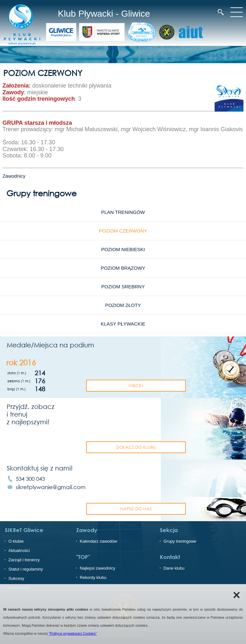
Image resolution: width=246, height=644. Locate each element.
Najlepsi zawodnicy (98, 568)
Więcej (136, 386)
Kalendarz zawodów (98, 541)
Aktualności (19, 551)
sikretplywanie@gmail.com (51, 487)
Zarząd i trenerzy (24, 560)
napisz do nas (136, 509)
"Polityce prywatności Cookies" (73, 633)
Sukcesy (16, 578)
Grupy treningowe (180, 541)
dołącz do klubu (136, 447)
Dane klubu (174, 568)
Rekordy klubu (93, 577)
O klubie (16, 541)
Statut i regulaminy (26, 569)
